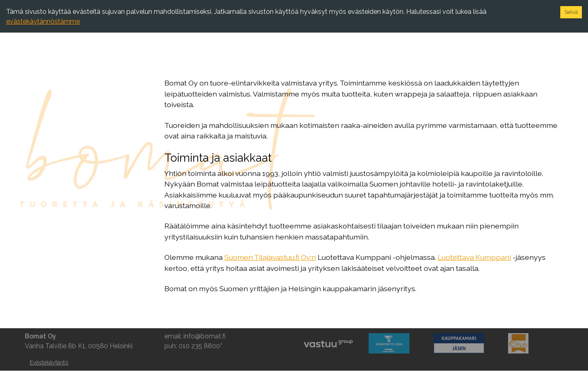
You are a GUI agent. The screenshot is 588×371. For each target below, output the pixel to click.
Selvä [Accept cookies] (571, 12)
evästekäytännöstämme (43, 21)
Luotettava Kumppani (474, 257)
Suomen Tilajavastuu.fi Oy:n (270, 257)
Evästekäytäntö (49, 362)
